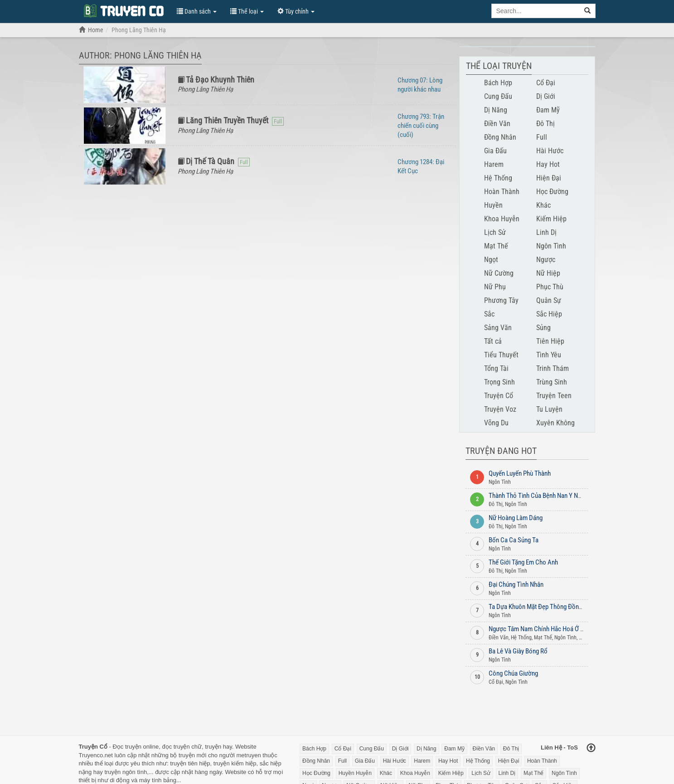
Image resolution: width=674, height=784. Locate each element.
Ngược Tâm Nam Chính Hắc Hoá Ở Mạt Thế (545, 629)
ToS (572, 747)
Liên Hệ (551, 747)
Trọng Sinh (499, 382)
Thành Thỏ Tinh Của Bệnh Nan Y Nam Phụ (543, 496)
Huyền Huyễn (355, 773)
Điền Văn (497, 124)
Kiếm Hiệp (551, 219)
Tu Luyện (549, 409)
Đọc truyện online (136, 747)
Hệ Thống (498, 178)
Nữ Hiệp (548, 273)
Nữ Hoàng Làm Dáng (516, 518)
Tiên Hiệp (550, 341)
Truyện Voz (500, 409)
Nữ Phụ (495, 287)
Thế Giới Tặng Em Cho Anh (523, 562)
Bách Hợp (498, 83)
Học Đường (552, 192)
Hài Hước (550, 151)
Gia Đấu (495, 151)
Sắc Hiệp (549, 314)
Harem (494, 164)
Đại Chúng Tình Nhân (516, 584)
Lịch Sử (495, 232)
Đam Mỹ (548, 110)
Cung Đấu (498, 96)
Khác (543, 205)
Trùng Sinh (552, 382)
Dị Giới (546, 96)
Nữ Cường (499, 273)
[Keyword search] (536, 11)
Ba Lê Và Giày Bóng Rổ (518, 651)
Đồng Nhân (500, 137)
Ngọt (491, 260)
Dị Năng (496, 110)
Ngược (546, 260)
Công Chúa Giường (513, 673)
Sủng (543, 328)
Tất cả (493, 341)
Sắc (489, 314)
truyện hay (218, 747)
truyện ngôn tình (126, 772)
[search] (588, 11)
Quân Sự (549, 300)
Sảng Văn (498, 328)
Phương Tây (501, 300)
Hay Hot (548, 164)
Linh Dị (546, 232)
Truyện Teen (554, 396)
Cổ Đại (546, 83)
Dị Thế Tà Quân (210, 161)
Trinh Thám (553, 368)
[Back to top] (591, 749)
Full (542, 137)
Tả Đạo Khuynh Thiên (220, 80)
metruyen (248, 755)
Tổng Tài (496, 368)
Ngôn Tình (551, 246)
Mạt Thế (496, 246)
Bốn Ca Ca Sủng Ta (514, 540)
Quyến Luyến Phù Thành (520, 473)
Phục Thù (550, 287)
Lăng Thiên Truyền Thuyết (227, 120)
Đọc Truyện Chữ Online (123, 10)
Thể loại (247, 11)
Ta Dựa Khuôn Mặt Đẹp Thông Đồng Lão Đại (546, 607)
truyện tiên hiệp (190, 763)
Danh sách (197, 11)
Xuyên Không (555, 423)
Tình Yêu (549, 355)
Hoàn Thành (502, 192)
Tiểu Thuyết (501, 355)
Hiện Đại (549, 178)
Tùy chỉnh (296, 11)
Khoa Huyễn (502, 219)
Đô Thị (546, 124)
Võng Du (496, 423)
